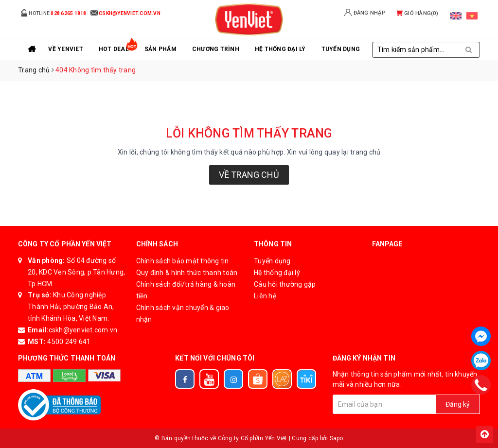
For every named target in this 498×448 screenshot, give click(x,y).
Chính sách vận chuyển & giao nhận (183, 313)
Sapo (337, 438)
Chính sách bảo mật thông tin (183, 261)
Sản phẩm (160, 49)
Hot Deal (114, 49)
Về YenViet (66, 49)
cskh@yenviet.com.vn (83, 330)
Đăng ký (458, 404)
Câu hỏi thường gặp (285, 284)
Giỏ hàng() (417, 13)
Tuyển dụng (272, 261)
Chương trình (216, 49)
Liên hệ (265, 296)
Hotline (53, 13)
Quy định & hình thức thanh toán (187, 273)
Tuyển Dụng (341, 49)
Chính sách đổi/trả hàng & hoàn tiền (186, 290)
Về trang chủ (249, 175)
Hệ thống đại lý (280, 49)
